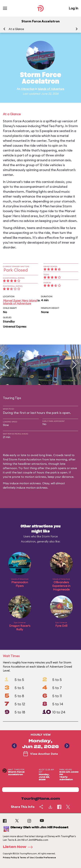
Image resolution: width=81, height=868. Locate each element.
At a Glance (16, 29)
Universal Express (15, 326)
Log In (73, 8)
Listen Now (19, 847)
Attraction (28, 89)
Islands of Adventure (51, 89)
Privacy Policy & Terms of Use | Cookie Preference (29, 858)
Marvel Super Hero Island (20, 300)
